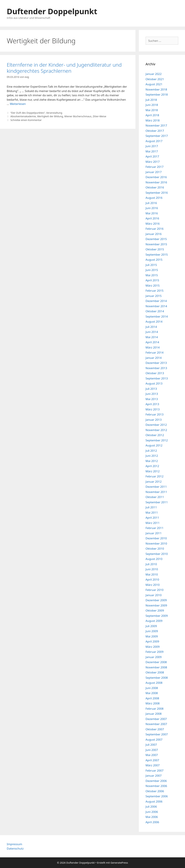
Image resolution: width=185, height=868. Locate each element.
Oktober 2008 (155, 672)
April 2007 (152, 760)
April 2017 (152, 156)
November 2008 (156, 667)
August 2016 (154, 198)
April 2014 (152, 342)
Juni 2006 (152, 812)
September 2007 (157, 734)
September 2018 (157, 94)
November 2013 (156, 368)
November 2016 (156, 182)
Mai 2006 (152, 817)
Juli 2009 (151, 626)
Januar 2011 (154, 533)
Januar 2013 (154, 420)
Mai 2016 (152, 213)
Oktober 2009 (155, 610)
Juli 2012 (151, 451)
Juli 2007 (151, 745)
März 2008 (153, 703)
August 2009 (154, 621)
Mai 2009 (152, 636)
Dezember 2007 (156, 719)
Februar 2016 (155, 229)
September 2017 (157, 136)
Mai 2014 (152, 337)
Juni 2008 (152, 688)
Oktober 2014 (155, 311)
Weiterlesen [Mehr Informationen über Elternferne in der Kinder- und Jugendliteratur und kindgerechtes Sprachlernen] (18, 104)
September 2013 (157, 378)
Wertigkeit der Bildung (50, 116)
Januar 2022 (154, 74)
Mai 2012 (152, 461)
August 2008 (154, 683)
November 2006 (156, 786)
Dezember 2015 (156, 239)
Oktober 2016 (155, 187)
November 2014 (156, 306)
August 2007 (154, 740)
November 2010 (156, 543)
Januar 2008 (154, 714)
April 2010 (152, 579)
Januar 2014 (154, 358)
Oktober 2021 (155, 79)
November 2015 (156, 244)
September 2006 (157, 796)
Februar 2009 (155, 652)
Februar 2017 (155, 167)
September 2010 (157, 554)
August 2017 (154, 141)
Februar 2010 (155, 590)
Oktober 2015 (155, 249)
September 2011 (157, 502)
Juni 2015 (152, 270)
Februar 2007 (155, 770)
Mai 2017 (152, 151)
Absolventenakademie (23, 116)
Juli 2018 (151, 100)
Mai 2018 (152, 110)
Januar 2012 (154, 482)
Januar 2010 (154, 595)
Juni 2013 (152, 394)
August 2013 (154, 383)
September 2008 (157, 678)
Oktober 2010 (155, 549)
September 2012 (157, 440)
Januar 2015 (154, 296)
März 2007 (153, 765)
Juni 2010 (152, 569)
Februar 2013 (155, 414)
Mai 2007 (152, 755)
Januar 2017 (154, 172)
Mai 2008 (152, 693)
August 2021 (154, 84)
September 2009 (157, 616)
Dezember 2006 (156, 781)
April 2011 (152, 518)
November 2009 (156, 605)
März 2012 (153, 471)
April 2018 (152, 115)
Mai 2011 (152, 512)
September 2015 (157, 255)
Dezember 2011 (156, 487)
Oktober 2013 (155, 373)
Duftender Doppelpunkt (52, 11)
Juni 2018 (152, 105)
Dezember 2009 (156, 600)
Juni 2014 (152, 332)
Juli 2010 (151, 564)
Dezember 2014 (156, 301)
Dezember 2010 (156, 538)
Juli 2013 (151, 389)
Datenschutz (15, 848)
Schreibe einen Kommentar (26, 120)
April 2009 (152, 641)
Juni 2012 (152, 456)
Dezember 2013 (156, 363)
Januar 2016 (154, 234)
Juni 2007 (152, 750)
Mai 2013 (152, 399)
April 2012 (152, 466)
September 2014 (157, 316)
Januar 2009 (154, 657)
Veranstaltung (54, 113)
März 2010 (153, 585)
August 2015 (154, 260)
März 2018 (153, 120)
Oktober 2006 (155, 791)
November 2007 (156, 724)
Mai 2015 (152, 275)
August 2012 (154, 445)
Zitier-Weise (99, 116)
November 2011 (156, 492)
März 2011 (153, 523)
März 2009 (153, 647)
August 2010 (154, 559)
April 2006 (152, 822)
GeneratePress (119, 863)
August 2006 (154, 801)
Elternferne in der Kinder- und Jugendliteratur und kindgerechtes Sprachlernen (64, 68)
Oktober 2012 (155, 435)
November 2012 (156, 430)
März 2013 (153, 409)
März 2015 (153, 285)
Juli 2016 (151, 203)
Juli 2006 (151, 807)
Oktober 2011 (155, 497)
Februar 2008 (155, 709)
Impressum (14, 844)
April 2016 (152, 218)
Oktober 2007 (155, 729)
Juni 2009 (152, 631)
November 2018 (156, 89)
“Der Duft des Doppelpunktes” (28, 113)
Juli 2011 (151, 507)
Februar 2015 (155, 291)
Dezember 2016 (156, 177)
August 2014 (154, 322)
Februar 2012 (155, 476)
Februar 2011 (155, 528)
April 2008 (152, 698)
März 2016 (153, 224)
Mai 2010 (152, 574)
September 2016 (157, 193)
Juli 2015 (151, 265)
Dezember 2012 (156, 425)
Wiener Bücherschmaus (78, 116)
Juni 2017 (152, 146)
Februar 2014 (155, 352)
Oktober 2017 (155, 131)
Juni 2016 (152, 208)
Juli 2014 (151, 327)
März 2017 (153, 162)
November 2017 (156, 125)
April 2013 (152, 404)
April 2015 (152, 280)
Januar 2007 (154, 776)
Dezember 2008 (156, 662)
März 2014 (153, 347)
